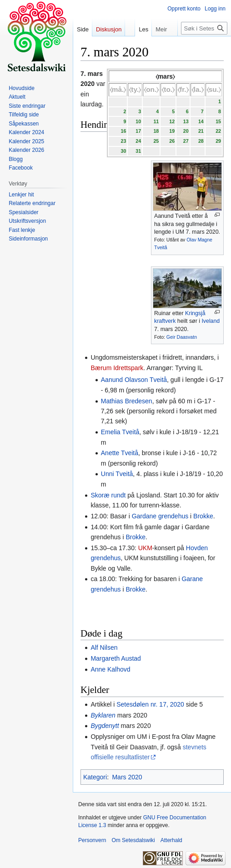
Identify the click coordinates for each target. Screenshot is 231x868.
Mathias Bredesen (127, 401)
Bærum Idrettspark (117, 368)
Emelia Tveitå (120, 432)
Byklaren (103, 715)
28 (201, 141)
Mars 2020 (127, 777)
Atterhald (171, 840)
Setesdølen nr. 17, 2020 (150, 704)
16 (123, 131)
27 (186, 141)
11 (156, 121)
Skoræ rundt (108, 495)
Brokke (203, 516)
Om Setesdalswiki (133, 840)
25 (156, 141)
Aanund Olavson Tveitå (134, 380)
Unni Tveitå (117, 474)
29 (218, 141)
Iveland (211, 321)
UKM (145, 548)
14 (201, 121)
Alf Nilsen (104, 647)
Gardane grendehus (160, 516)
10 (138, 121)
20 (186, 131)
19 (172, 131)
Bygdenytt (105, 726)
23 (123, 141)
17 (138, 131)
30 (123, 151)
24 (138, 141)
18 (156, 131)
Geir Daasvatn (182, 337)
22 (218, 131)
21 (201, 131)
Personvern (92, 840)
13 (186, 121)
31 (138, 151)
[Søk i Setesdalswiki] (204, 28)
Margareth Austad (116, 658)
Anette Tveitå (120, 453)
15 (218, 121)
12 (172, 121)
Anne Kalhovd (110, 669)
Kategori (95, 777)
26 (172, 141)
